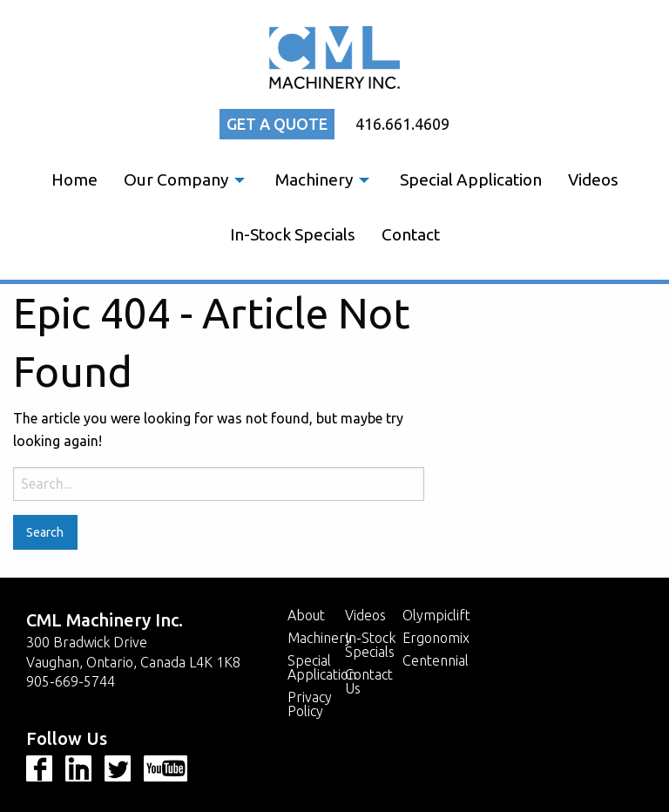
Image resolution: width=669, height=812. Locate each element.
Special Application (471, 179)
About (306, 615)
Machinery (314, 179)
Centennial (436, 660)
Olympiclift (436, 615)
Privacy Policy (310, 704)
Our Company (176, 179)
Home (74, 179)
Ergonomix (436, 638)
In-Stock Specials (293, 234)
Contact (411, 234)
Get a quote (277, 124)
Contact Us (369, 681)
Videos (593, 179)
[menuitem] (74, 180)
